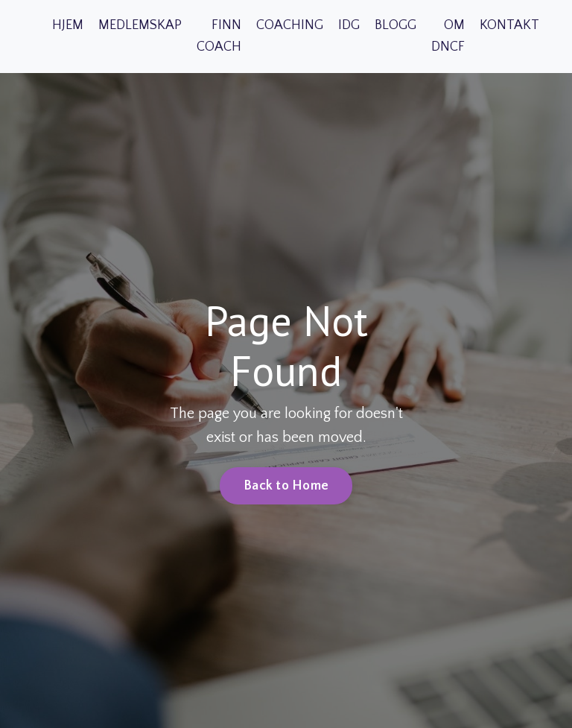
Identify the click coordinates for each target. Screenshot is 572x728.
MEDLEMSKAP (140, 25)
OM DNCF (448, 36)
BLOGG (395, 25)
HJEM (68, 25)
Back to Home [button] (286, 486)
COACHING (290, 25)
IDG (349, 25)
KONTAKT (509, 25)
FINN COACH (219, 36)
